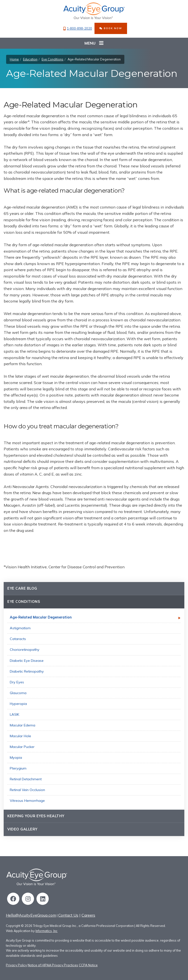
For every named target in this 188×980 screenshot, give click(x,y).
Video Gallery (22, 829)
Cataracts (18, 639)
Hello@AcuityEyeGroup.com (31, 915)
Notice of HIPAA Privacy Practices (53, 965)
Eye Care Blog (22, 588)
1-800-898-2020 (78, 29)
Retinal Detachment (26, 779)
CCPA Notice (88, 965)
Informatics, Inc (47, 931)
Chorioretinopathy (25, 650)
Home (14, 59)
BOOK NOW (111, 28)
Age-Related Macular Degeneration (41, 617)
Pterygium (18, 768)
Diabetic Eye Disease (27, 661)
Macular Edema (23, 725)
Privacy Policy (16, 965)
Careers (88, 915)
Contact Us (68, 915)
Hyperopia (18, 704)
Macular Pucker (22, 747)
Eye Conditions (53, 59)
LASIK (15, 714)
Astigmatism (20, 628)
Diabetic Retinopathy (27, 671)
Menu (94, 43)
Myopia (16, 758)
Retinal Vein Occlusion (27, 790)
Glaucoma (18, 693)
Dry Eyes (17, 682)
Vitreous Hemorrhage (27, 801)
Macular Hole (20, 736)
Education (30, 59)
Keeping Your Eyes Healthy (36, 816)
